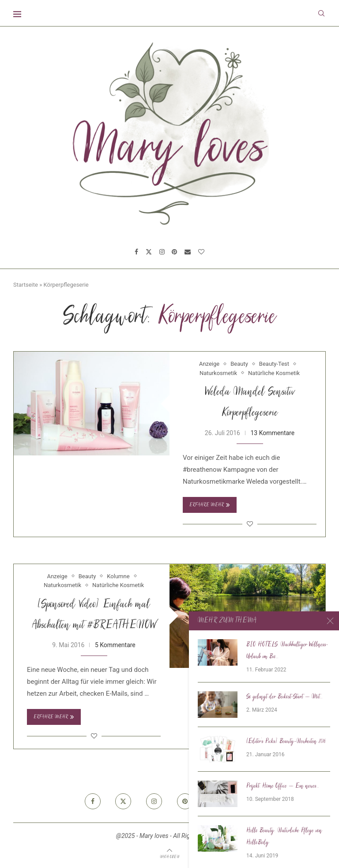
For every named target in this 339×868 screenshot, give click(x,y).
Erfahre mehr (210, 505)
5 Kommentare (115, 645)
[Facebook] (136, 252)
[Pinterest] (174, 252)
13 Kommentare (272, 433)
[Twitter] (149, 252)
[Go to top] (169, 857)
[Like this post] (250, 524)
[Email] (188, 252)
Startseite (26, 285)
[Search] (321, 13)
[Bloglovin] (201, 252)
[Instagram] (162, 252)
